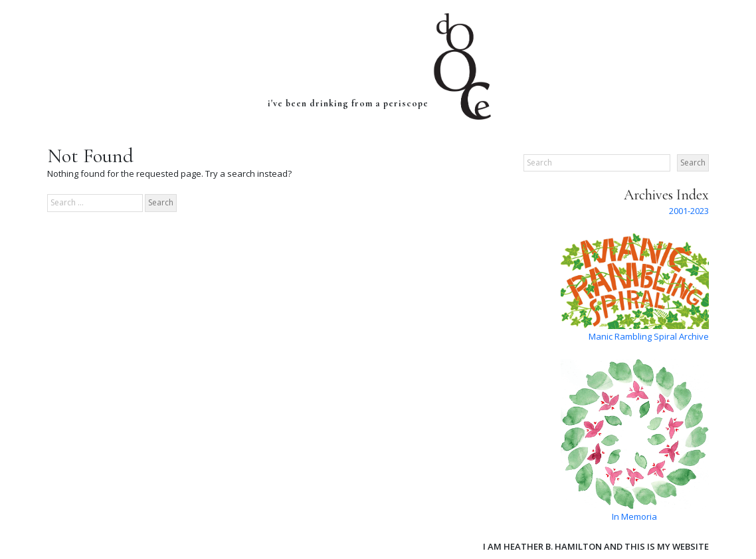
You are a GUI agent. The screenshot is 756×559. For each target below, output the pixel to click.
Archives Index (666, 195)
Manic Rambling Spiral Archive (649, 336)
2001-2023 (689, 211)
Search (693, 163)
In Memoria (634, 516)
